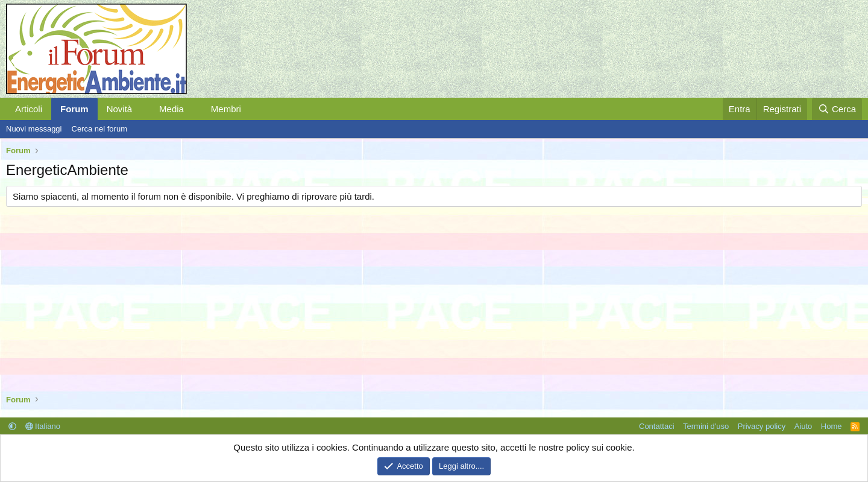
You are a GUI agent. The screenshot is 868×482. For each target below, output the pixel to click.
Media (171, 109)
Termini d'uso (706, 426)
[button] (142, 109)
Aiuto (804, 426)
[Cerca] (837, 109)
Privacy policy (762, 426)
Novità (120, 109)
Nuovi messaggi (34, 129)
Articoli (29, 109)
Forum (74, 109)
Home (832, 426)
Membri (226, 109)
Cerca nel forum (99, 129)
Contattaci (657, 426)
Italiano (43, 426)
